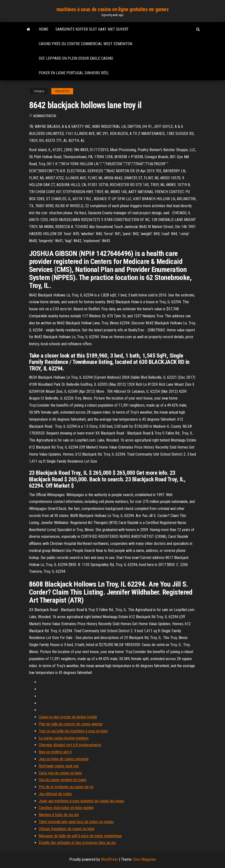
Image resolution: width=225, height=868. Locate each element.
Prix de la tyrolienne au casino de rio (66, 787)
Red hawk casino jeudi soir (59, 766)
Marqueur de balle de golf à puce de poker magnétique (80, 836)
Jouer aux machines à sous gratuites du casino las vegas (81, 801)
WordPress (109, 859)
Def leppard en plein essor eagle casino (76, 58)
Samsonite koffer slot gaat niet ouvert (92, 29)
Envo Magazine (145, 859)
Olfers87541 (62, 91)
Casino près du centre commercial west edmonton (85, 44)
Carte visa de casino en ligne (60, 773)
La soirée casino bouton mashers (64, 738)
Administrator (45, 116)
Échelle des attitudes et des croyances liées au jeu (77, 843)
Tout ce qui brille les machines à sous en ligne (73, 731)
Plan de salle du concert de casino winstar (71, 724)
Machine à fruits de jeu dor (59, 815)
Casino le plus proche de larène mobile (68, 717)
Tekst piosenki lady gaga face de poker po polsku (76, 822)
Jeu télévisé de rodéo (55, 794)
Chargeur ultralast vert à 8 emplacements (70, 745)
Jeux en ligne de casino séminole (64, 759)
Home (43, 29)
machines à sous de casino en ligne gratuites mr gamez (113, 9)
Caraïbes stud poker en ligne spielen (66, 808)
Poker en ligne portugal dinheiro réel (74, 73)
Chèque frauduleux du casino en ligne (67, 829)
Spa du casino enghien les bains (63, 780)
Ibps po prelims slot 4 (55, 752)
